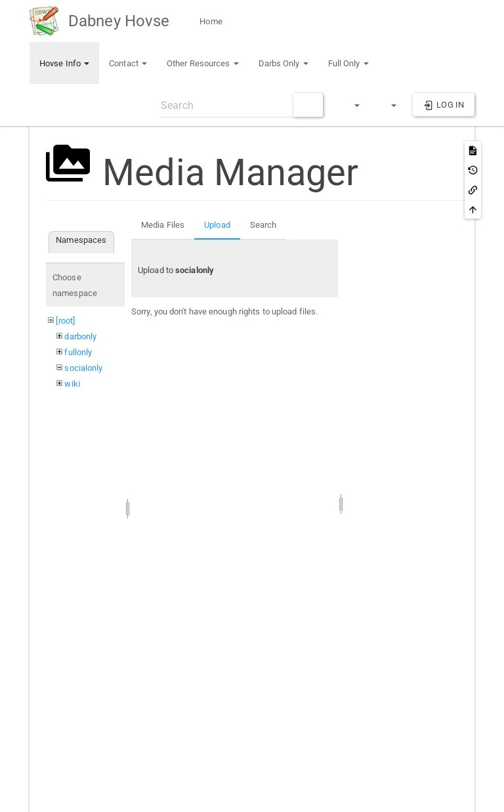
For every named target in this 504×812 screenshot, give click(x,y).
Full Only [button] (348, 63)
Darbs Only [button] (283, 63)
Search (263, 225)
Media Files (163, 225)
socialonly (83, 368)
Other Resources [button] (203, 63)
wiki (72, 384)
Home (210, 21)
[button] (351, 105)
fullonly (78, 352)
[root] (65, 321)
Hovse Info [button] (64, 63)
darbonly (80, 336)
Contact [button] (128, 63)
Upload (217, 225)
